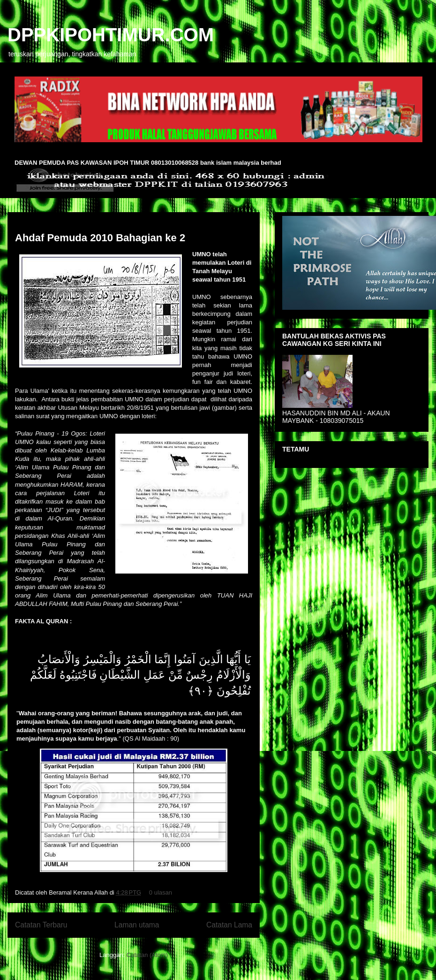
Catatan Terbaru (41, 925)
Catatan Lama (229, 925)
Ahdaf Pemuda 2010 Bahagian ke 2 (100, 238)
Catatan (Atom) (147, 955)
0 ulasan (161, 892)
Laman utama (137, 925)
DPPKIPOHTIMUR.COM (111, 35)
